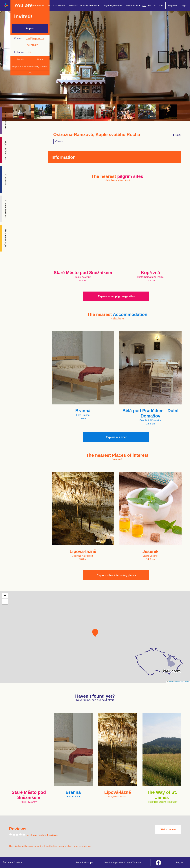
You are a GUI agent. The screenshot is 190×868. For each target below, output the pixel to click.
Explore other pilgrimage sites (116, 296)
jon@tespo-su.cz (35, 38)
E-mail (20, 59)
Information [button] (133, 5)
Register (173, 5)
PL (156, 5)
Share (40, 59)
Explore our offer (116, 437)
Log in (184, 5)
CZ (144, 5)
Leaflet (170, 682)
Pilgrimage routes (113, 5)
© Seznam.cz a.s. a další (181, 682)
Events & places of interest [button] (84, 5)
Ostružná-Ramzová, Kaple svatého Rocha (97, 135)
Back (177, 135)
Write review (168, 829)
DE (161, 5)
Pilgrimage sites (36, 5)
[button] (95, 633)
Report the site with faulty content (30, 67)
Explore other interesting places (116, 575)
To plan (30, 28)
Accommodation (56, 5)
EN (150, 5)
